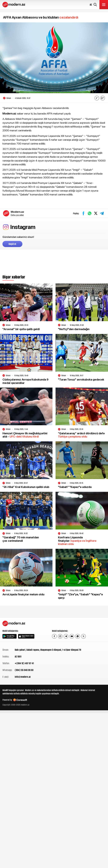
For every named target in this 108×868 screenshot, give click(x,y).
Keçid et (12, 244)
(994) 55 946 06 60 (24, 670)
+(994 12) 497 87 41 (24, 663)
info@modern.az (23, 677)
